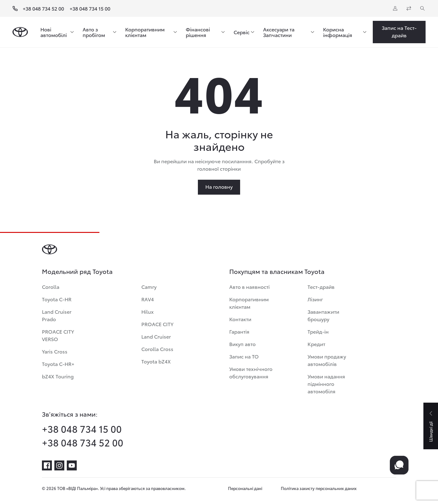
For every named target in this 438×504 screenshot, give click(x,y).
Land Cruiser (156, 336)
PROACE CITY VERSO (58, 335)
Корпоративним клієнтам (249, 303)
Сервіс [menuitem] (242, 32)
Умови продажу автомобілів (327, 360)
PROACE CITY (157, 324)
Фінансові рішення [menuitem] (198, 32)
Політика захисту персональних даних (319, 488)
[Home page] (20, 32)
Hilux (148, 311)
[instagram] (59, 465)
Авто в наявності (249, 287)
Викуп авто (242, 344)
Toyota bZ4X (156, 361)
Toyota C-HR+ (58, 364)
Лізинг (315, 299)
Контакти (240, 319)
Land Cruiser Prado (57, 315)
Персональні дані (245, 488)
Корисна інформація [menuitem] (338, 32)
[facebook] (47, 465)
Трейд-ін (318, 331)
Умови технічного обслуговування (251, 372)
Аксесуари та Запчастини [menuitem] (279, 32)
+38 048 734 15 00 (90, 8)
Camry (149, 287)
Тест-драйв (321, 287)
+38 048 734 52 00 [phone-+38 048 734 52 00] (83, 442)
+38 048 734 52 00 (43, 8)
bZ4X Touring (58, 376)
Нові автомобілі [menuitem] (54, 32)
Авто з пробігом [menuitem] (94, 32)
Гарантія (239, 331)
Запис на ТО (244, 356)
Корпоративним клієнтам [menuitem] (145, 32)
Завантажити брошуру (323, 315)
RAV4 (148, 299)
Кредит (316, 344)
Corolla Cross (157, 349)
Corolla (51, 287)
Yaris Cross (55, 351)
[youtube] (72, 465)
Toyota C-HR (57, 299)
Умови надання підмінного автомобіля (326, 384)
